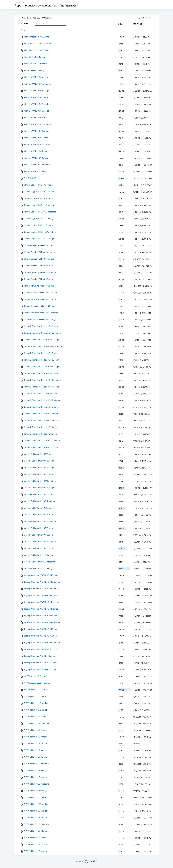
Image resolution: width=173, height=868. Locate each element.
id (55, 6)
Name (28, 24)
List (141, 18)
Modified (138, 24)
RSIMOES (71, 6)
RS (63, 6)
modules (30, 6)
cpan (20, 6)
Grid (148, 18)
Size (120, 24)
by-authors (45, 6)
